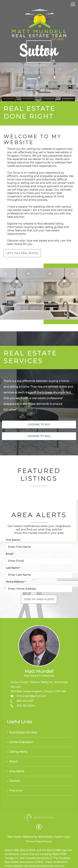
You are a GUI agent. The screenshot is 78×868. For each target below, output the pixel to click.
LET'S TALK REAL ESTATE (22, 253)
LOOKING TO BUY (39, 424)
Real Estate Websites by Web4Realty (30, 838)
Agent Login (63, 838)
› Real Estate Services (22, 732)
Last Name (13, 568)
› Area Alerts (15, 772)
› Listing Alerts (17, 752)
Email (10, 554)
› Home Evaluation (20, 742)
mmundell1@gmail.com (31, 696)
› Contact (13, 782)
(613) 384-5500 (25, 706)
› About (12, 762)
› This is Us (14, 791)
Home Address (16, 582)
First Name (13, 540)
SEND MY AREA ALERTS (39, 599)
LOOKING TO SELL (39, 436)
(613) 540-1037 (25, 701)
